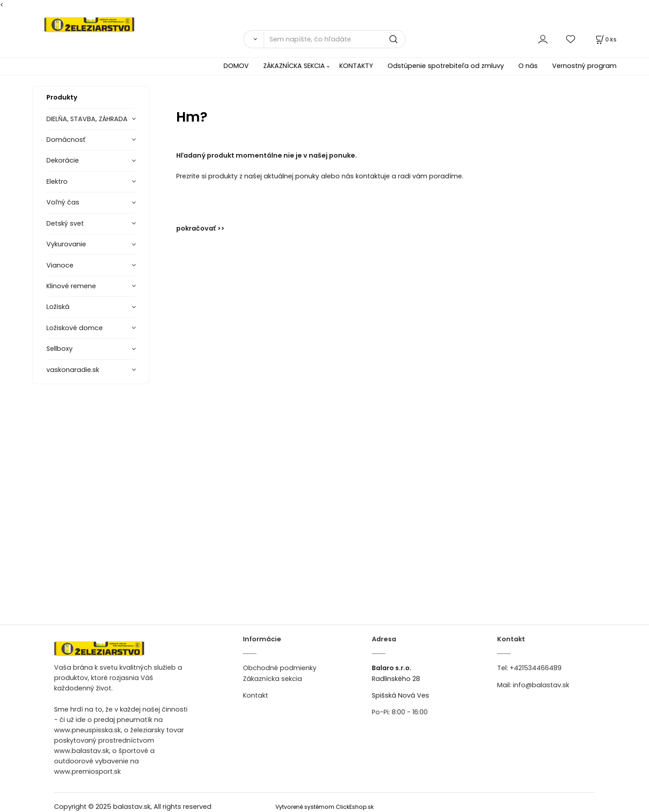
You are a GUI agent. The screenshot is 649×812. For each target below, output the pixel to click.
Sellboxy (59, 349)
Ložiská (58, 307)
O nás (528, 66)
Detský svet (65, 223)
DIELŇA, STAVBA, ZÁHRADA (87, 119)
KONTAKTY (356, 66)
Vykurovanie (66, 244)
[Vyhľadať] (254, 39)
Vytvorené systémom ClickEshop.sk (324, 807)
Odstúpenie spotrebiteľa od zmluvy (446, 66)
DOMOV (236, 66)
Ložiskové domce (75, 328)
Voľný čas (63, 202)
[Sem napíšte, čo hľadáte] (335, 39)
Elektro (57, 181)
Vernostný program (584, 66)
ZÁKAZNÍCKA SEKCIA (294, 66)
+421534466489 (536, 668)
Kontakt (256, 695)
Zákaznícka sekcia (272, 679)
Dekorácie (63, 160)
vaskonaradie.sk (73, 370)
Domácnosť (66, 140)
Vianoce (60, 265)
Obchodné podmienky (280, 668)
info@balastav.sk (541, 685)
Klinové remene (71, 286)
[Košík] (605, 39)
